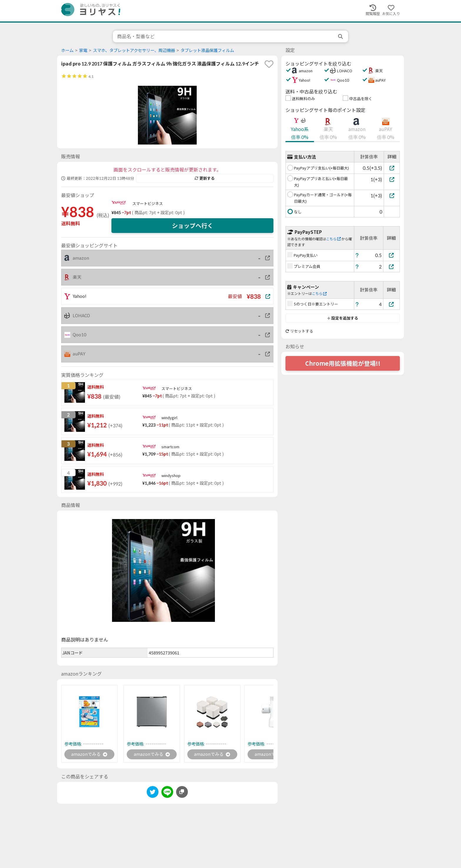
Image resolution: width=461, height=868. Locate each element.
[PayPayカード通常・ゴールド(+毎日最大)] (392, 195)
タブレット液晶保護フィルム (207, 50)
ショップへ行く (193, 226)
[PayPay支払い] (392, 255)
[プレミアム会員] (392, 267)
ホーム (67, 50)
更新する (205, 178)
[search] (341, 36)
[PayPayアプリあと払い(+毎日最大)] (392, 179)
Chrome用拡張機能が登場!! (343, 363)
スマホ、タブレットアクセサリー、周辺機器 (134, 50)
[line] (167, 794)
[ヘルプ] (357, 255)
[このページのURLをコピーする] (182, 793)
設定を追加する (343, 318)
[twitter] (153, 794)
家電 (83, 50)
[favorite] (269, 64)
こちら (333, 239)
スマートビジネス (148, 204)
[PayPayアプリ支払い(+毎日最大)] (392, 168)
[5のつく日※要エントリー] (392, 304)
